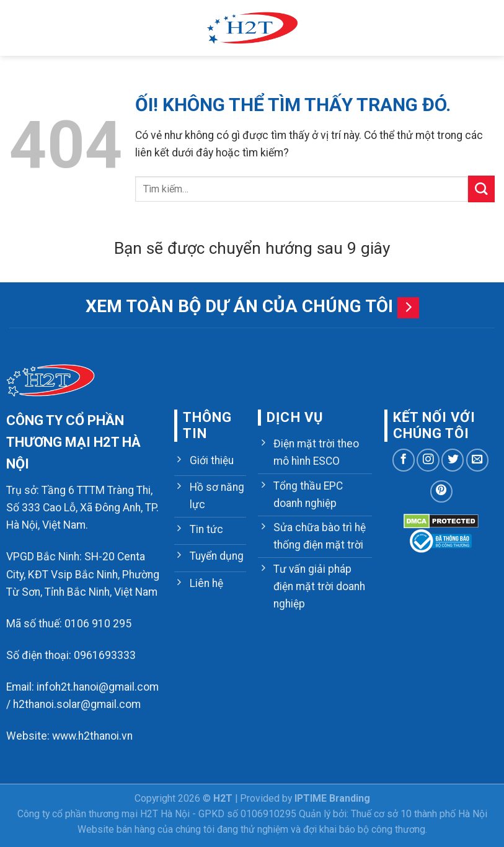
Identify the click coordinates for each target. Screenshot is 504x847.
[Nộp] (481, 189)
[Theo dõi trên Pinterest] (441, 491)
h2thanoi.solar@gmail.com (77, 704)
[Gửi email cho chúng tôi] (477, 460)
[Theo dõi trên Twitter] (453, 460)
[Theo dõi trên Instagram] (428, 460)
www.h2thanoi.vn (92, 736)
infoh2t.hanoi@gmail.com (98, 687)
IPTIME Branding (332, 798)
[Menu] (18, 28)
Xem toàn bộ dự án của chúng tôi (239, 306)
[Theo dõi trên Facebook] (404, 460)
